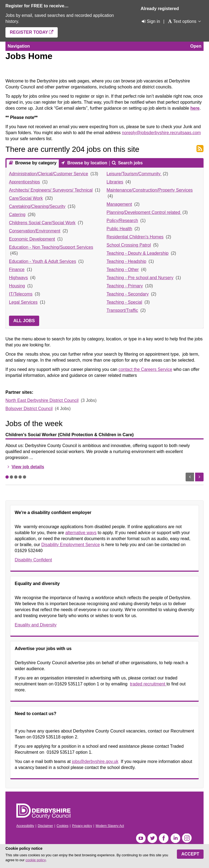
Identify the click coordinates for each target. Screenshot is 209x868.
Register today (29, 32)
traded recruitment (148, 684)
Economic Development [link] (32, 239)
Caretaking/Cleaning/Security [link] (37, 206)
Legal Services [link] (23, 302)
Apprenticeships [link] (24, 182)
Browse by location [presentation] (87, 163)
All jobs (24, 321)
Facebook (164, 838)
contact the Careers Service (145, 369)
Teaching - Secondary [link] (127, 294)
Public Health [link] (119, 229)
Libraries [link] (115, 182)
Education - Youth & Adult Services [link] (42, 261)
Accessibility (25, 826)
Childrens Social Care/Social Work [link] (42, 223)
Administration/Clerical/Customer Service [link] (49, 174)
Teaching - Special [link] (124, 302)
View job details (28, 467)
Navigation (19, 46)
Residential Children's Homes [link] (135, 237)
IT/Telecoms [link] (21, 294)
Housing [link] (17, 286)
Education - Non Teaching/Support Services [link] (51, 247)
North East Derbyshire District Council (42, 400)
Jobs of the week (34, 424)
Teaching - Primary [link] (125, 286)
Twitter (152, 838)
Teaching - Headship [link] (126, 261)
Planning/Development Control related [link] (144, 212)
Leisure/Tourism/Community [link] (134, 174)
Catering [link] (17, 215)
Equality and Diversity (36, 625)
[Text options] (182, 21)
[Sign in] (150, 21)
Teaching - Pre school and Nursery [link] (140, 278)
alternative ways (81, 533)
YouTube (141, 838)
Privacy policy (82, 826)
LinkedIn (175, 838)
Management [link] (119, 204)
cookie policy (36, 860)
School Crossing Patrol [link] (129, 245)
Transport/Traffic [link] (122, 310)
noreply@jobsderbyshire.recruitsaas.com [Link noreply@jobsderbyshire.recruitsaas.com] (161, 133)
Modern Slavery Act (110, 826)
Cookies (62, 826)
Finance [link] (17, 270)
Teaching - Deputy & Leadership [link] (137, 253)
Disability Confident (33, 560)
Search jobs (130, 163)
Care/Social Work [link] (26, 198)
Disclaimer (45, 826)
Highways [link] (18, 278)
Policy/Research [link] (122, 221)
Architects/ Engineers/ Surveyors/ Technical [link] (51, 190)
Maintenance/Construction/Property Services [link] (150, 190)
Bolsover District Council (29, 409)
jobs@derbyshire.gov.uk (95, 761)
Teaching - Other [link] (122, 270)
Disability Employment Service (71, 545)
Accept (190, 854)
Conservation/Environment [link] (35, 231)
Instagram (187, 838)
